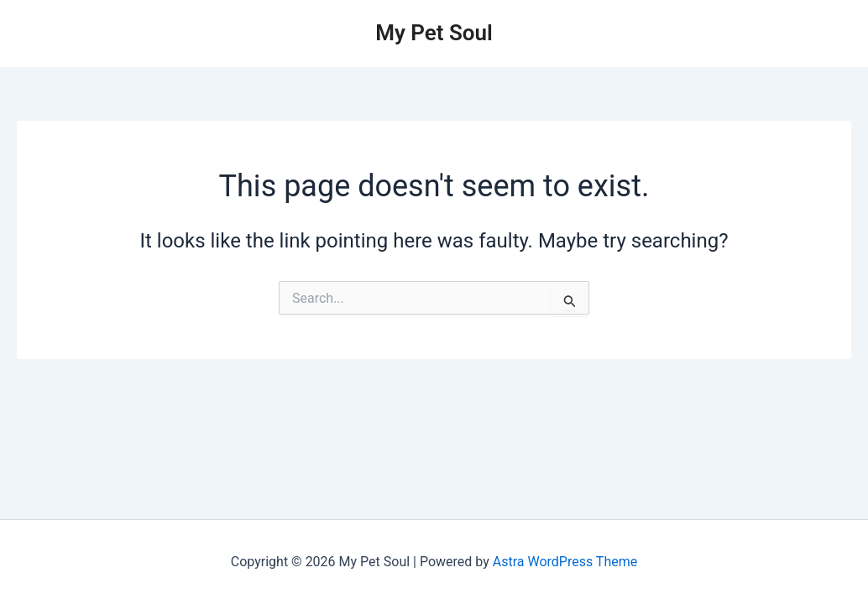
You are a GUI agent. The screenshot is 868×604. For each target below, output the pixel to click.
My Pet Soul (434, 33)
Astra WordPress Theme (565, 562)
